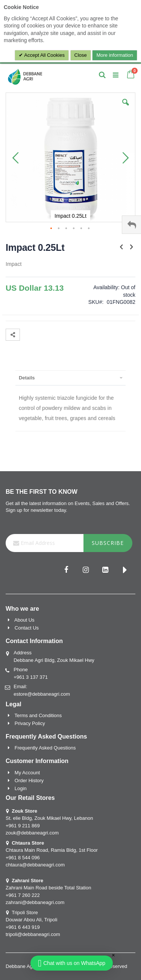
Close (81, 55)
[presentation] (70, 378)
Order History (29, 781)
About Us (24, 620)
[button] (126, 108)
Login (21, 788)
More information (115, 55)
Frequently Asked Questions (45, 748)
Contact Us (27, 628)
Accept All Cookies (44, 55)
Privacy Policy (30, 723)
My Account (27, 773)
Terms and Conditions (38, 715)
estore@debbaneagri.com (42, 694)
